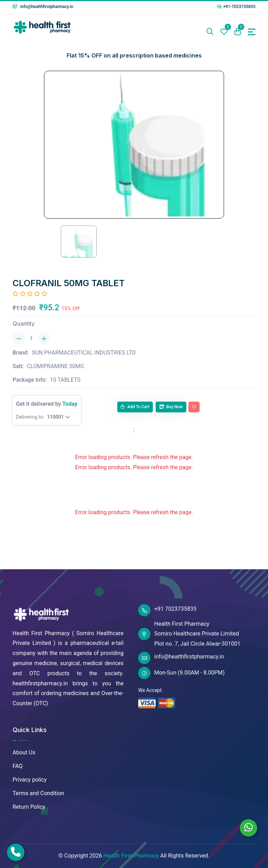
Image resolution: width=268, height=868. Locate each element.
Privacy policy (30, 780)
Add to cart (135, 407)
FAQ (18, 766)
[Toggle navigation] (252, 32)
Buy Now (171, 407)
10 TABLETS (65, 380)
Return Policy (29, 807)
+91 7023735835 (167, 610)
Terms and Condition (38, 793)
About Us (24, 752)
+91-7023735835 (236, 7)
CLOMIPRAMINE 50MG (55, 366)
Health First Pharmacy (131, 856)
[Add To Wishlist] (194, 407)
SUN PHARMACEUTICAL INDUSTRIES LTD (84, 353)
